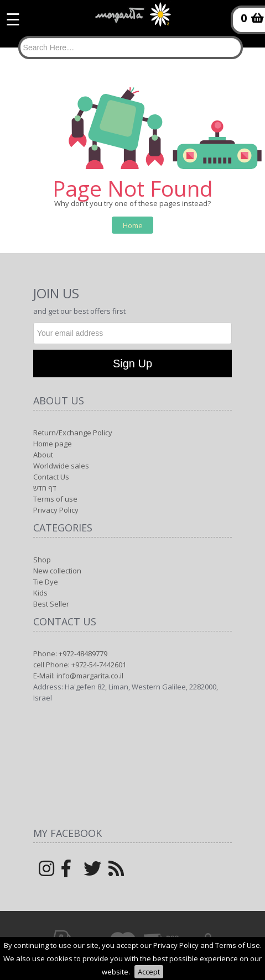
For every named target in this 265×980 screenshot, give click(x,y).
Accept (149, 972)
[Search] (131, 48)
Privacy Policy (56, 510)
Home (133, 225)
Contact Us (51, 477)
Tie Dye (46, 582)
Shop (42, 560)
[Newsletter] (132, 333)
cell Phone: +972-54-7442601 (80, 665)
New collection (57, 571)
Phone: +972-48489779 (70, 654)
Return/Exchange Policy (73, 433)
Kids (40, 593)
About (43, 455)
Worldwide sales (61, 466)
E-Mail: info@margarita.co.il (78, 676)
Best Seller (51, 604)
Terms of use (55, 499)
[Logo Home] (133, 19)
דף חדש (45, 488)
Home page (53, 444)
